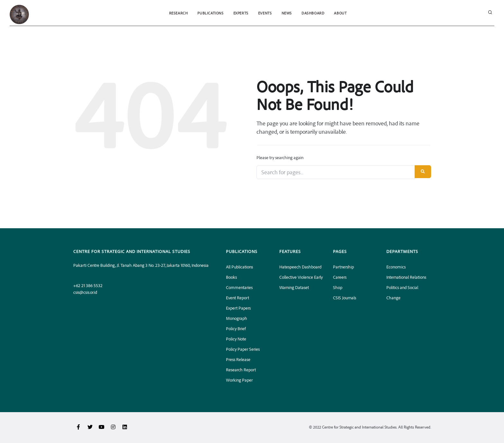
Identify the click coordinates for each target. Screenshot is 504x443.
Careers (340, 277)
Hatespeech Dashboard (300, 267)
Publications (210, 13)
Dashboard (313, 13)
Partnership (343, 267)
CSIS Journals (345, 298)
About (340, 13)
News (287, 13)
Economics (396, 267)
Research (179, 13)
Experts (241, 13)
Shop (338, 287)
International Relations (406, 277)
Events (265, 13)
